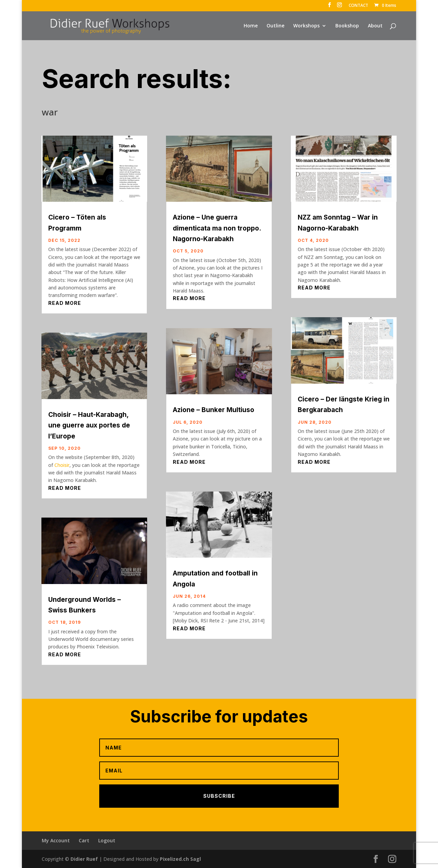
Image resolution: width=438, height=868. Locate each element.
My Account (56, 840)
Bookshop (347, 26)
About (375, 26)
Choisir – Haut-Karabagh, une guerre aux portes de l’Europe (89, 425)
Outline (275, 26)
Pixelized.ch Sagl (180, 859)
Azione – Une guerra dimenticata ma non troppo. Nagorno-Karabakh (217, 228)
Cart (84, 840)
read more (65, 303)
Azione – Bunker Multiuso (214, 410)
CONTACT (358, 6)
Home (251, 26)
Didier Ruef (84, 859)
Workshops (306, 26)
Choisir (62, 465)
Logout (107, 840)
